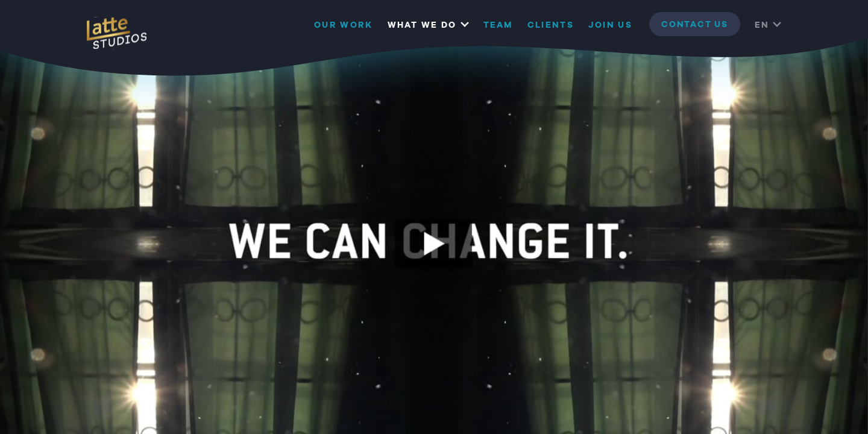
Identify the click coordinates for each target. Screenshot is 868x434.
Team (498, 25)
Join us (610, 25)
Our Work (343, 25)
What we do (422, 25)
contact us (695, 25)
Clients (551, 25)
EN (762, 25)
